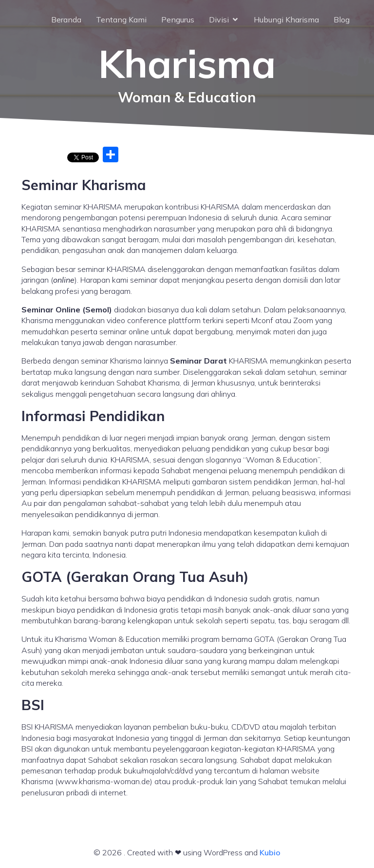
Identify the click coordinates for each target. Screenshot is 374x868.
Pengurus (178, 19)
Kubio (270, 852)
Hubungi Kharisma (286, 19)
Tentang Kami (121, 19)
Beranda (66, 19)
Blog (342, 19)
